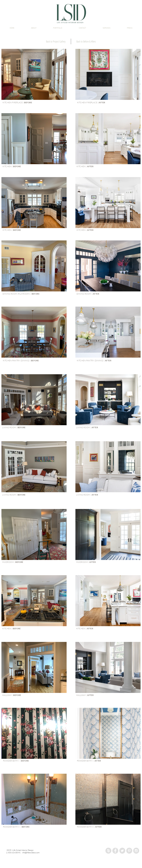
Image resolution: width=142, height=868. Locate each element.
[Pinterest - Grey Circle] (129, 851)
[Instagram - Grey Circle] (136, 851)
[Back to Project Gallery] (56, 41)
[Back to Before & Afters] (86, 41)
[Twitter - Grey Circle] (122, 851)
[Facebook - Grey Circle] (115, 851)
